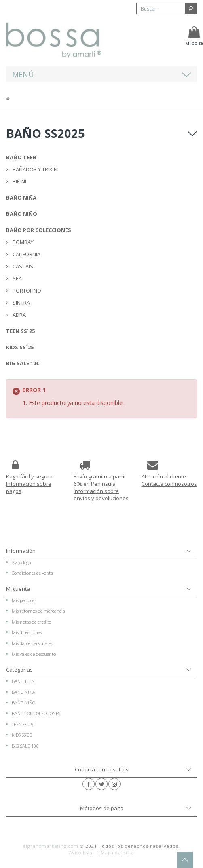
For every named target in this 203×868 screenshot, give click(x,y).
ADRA (19, 315)
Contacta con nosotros (169, 484)
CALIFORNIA (26, 254)
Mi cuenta (18, 589)
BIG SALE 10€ (23, 363)
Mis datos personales (32, 643)
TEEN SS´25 (20, 331)
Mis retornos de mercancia (38, 611)
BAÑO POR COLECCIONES (39, 230)
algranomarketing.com (51, 846)
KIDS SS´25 (20, 347)
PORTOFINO (26, 291)
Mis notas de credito (32, 622)
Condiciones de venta (32, 573)
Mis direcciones (27, 632)
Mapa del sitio (117, 852)
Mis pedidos (23, 600)
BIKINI (19, 181)
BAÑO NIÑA (21, 198)
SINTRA (21, 303)
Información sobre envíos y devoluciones (101, 495)
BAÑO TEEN (21, 157)
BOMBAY (22, 242)
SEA (17, 278)
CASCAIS (22, 266)
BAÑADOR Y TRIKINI (35, 169)
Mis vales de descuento (34, 654)
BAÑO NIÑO (22, 214)
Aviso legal (22, 562)
